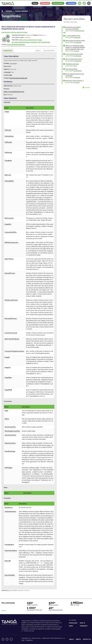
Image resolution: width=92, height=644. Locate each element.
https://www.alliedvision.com (14, 92)
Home (2, 11)
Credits (78, 639)
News (71, 626)
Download (72, 3)
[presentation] (8, 51)
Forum (35, 3)
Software (9, 11)
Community (84, 626)
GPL (11, 75)
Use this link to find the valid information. (15, 32)
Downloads (73, 623)
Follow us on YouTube (3, 639)
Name (7, 108)
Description (30, 108)
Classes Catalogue (22, 11)
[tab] (8, 51)
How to (82, 623)
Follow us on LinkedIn (7, 639)
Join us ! (4, 610)
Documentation (58, 3)
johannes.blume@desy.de (16, 44)
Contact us (87, 639)
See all (88, 87)
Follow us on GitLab (11, 639)
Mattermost (45, 3)
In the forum (70, 22)
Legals (71, 639)
